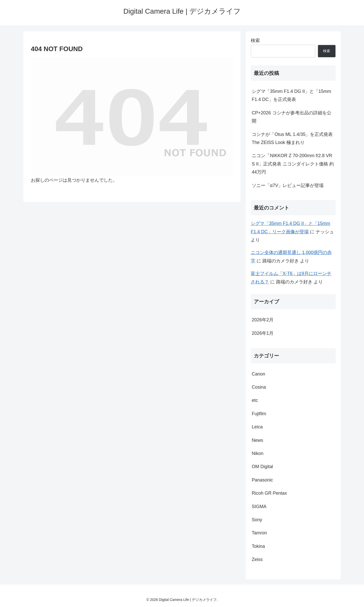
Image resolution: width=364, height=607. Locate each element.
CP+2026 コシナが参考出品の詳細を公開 (292, 117)
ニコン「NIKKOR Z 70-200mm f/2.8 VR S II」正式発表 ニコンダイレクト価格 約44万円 (293, 164)
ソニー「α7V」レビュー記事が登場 (288, 185)
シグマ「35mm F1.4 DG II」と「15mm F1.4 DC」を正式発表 (291, 95)
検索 (255, 40)
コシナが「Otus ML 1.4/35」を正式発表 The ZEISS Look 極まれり (292, 138)
